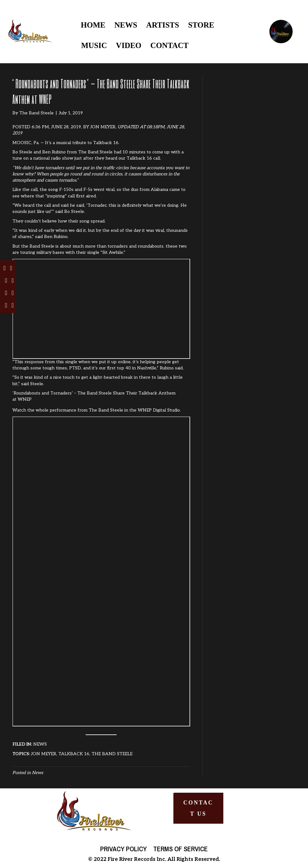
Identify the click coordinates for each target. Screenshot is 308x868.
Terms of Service (181, 849)
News (38, 773)
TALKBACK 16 (74, 754)
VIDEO (129, 45)
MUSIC (94, 45)
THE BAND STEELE (112, 754)
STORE (201, 25)
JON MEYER (103, 127)
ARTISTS (163, 25)
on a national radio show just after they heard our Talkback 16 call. (92, 158)
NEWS (126, 25)
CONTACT (170, 45)
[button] (198, 808)
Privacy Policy (123, 849)
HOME (93, 25)
